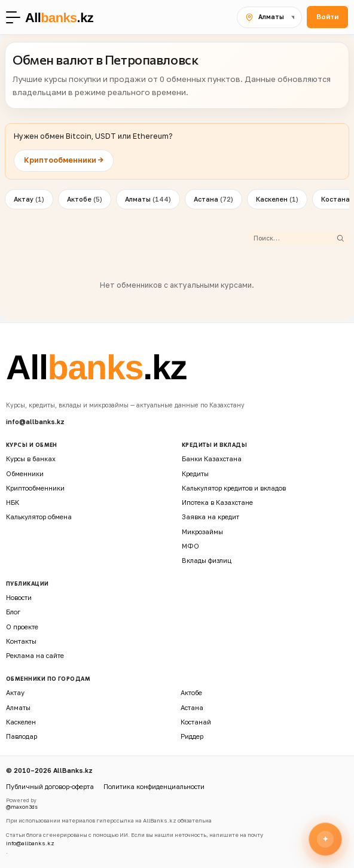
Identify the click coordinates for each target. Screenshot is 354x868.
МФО (190, 546)
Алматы (148, 199)
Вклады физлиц (207, 560)
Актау (29, 199)
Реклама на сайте (35, 655)
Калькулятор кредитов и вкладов (234, 488)
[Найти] (340, 238)
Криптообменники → (64, 160)
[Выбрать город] (269, 17)
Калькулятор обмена (39, 517)
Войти (327, 17)
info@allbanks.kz (35, 421)
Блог (13, 612)
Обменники (25, 473)
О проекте (22, 627)
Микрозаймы (202, 532)
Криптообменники (35, 488)
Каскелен (277, 199)
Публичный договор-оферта (50, 786)
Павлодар (22, 736)
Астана (213, 199)
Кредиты (195, 473)
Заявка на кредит (210, 517)
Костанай (196, 722)
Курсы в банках (31, 459)
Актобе (85, 199)
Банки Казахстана (212, 459)
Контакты (21, 641)
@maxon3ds (22, 807)
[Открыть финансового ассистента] (325, 839)
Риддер (192, 736)
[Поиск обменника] (294, 238)
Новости (19, 597)
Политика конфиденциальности (154, 786)
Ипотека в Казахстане (217, 502)
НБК (13, 502)
